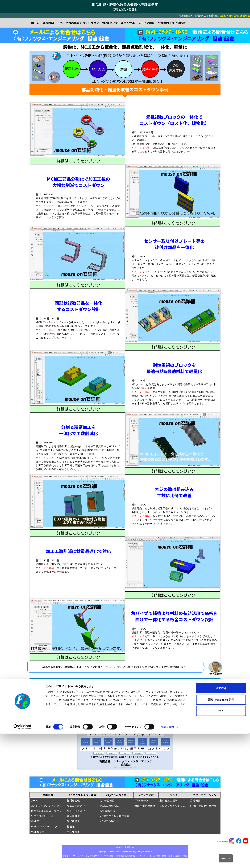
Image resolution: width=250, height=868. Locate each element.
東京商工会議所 (168, 800)
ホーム (34, 800)
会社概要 (195, 800)
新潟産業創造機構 (145, 806)
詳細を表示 (168, 861)
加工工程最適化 (76, 806)
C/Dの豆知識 (107, 800)
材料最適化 (73, 800)
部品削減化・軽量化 (125, 9)
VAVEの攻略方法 (109, 806)
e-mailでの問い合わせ (203, 806)
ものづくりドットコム (172, 806)
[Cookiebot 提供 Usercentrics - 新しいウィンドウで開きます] (22, 861)
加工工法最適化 (76, 811)
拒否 (221, 845)
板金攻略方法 (107, 811)
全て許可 (221, 823)
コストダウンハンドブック (46, 806)
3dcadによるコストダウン (46, 811)
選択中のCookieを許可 (221, 834)
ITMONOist (141, 800)
